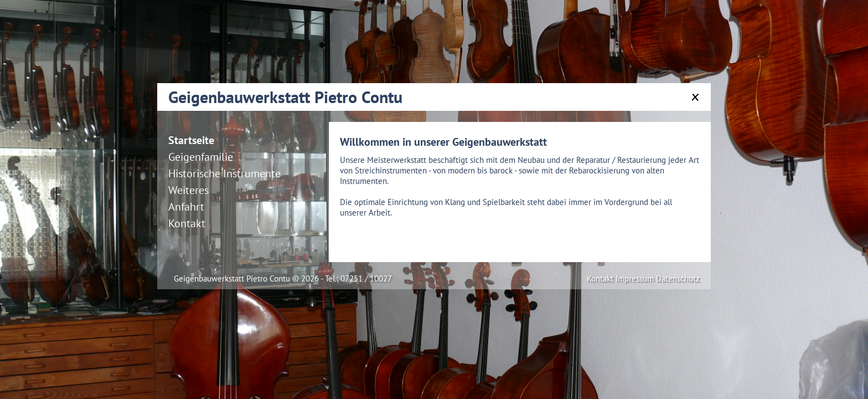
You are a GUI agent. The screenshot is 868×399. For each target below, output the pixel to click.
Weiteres (188, 190)
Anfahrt (186, 207)
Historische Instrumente (224, 173)
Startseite (191, 140)
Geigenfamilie (201, 157)
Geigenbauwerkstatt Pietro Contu (285, 97)
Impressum (636, 278)
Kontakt (187, 223)
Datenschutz (678, 278)
